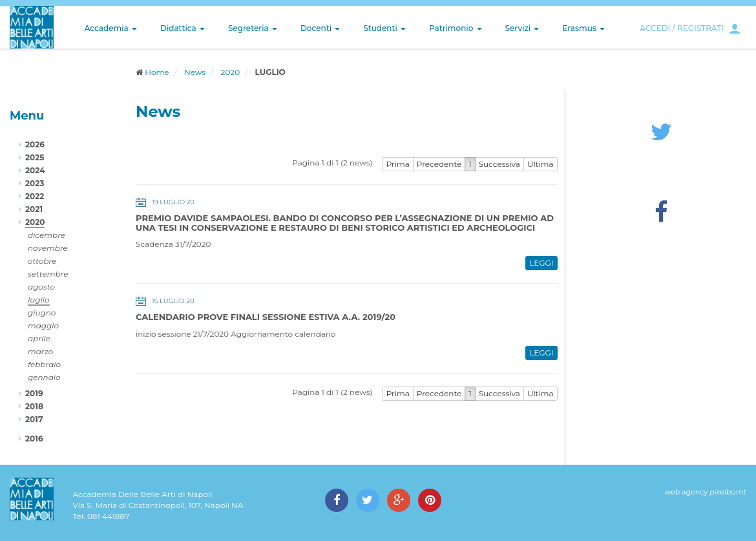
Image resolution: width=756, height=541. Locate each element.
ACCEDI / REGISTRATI (682, 28)
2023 (35, 183)
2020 (230, 72)
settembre (48, 274)
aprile (39, 338)
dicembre (47, 235)
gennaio (44, 377)
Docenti (320, 28)
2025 (35, 157)
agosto (41, 287)
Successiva (499, 164)
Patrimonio (456, 28)
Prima (398, 164)
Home (157, 72)
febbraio (44, 364)
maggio (43, 325)
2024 (35, 170)
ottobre (42, 261)
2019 (34, 393)
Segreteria (253, 28)
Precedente (439, 164)
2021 (34, 209)
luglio (39, 300)
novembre (48, 248)
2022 (35, 196)
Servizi (522, 28)
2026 (35, 144)
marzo (40, 351)
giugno (42, 313)
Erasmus (583, 28)
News (195, 72)
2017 (34, 419)
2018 (34, 406)
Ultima (541, 164)
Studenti (384, 28)
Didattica (183, 28)
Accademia (111, 28)
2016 (34, 439)
